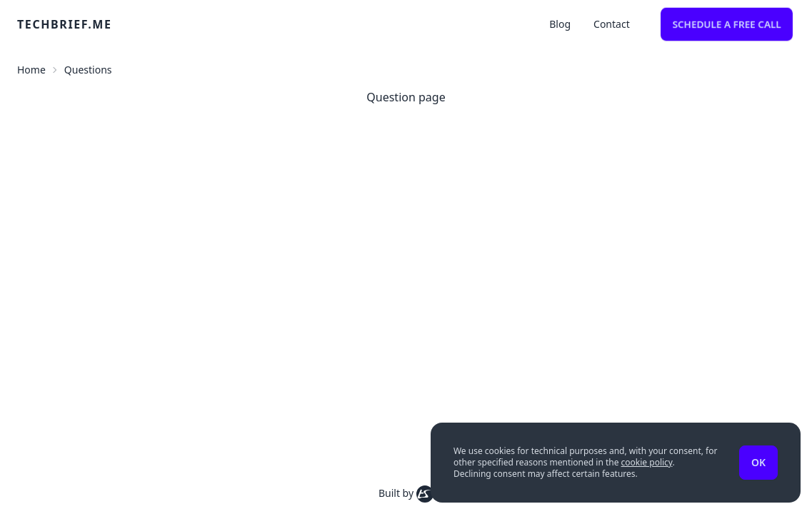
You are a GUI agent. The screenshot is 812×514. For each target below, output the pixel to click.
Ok (758, 462)
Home (31, 70)
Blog (560, 24)
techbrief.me (65, 24)
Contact (612, 24)
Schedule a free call (727, 24)
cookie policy (647, 462)
